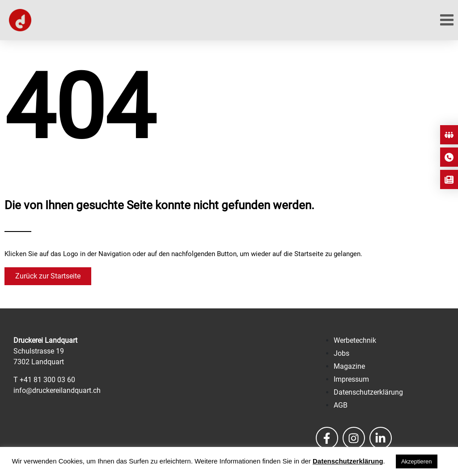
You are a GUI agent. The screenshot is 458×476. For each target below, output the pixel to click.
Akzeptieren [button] (417, 461)
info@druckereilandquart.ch (57, 390)
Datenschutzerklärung (348, 461)
